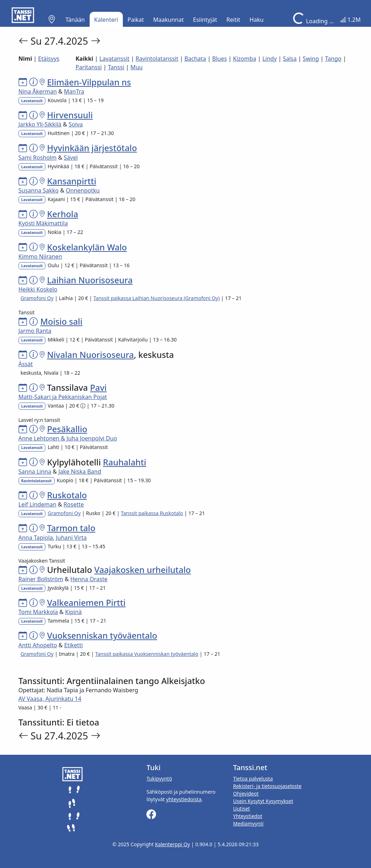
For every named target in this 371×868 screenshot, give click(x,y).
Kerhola (63, 214)
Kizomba (244, 59)
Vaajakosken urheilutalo (143, 570)
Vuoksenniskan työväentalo (102, 635)
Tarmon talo (71, 528)
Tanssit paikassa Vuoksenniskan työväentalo (147, 654)
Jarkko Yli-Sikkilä (40, 124)
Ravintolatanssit (157, 59)
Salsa (290, 59)
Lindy (270, 59)
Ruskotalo (67, 495)
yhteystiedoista (184, 799)
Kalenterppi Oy (172, 844)
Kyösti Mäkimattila (43, 223)
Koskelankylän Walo (87, 247)
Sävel (71, 158)
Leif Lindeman (37, 504)
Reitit (233, 20)
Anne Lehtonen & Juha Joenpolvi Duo (68, 438)
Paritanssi (89, 67)
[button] (52, 19)
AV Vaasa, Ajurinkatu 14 (50, 699)
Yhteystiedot (248, 816)
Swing (311, 59)
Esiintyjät (205, 20)
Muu (136, 67)
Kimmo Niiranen (40, 256)
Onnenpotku (83, 190)
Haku (257, 20)
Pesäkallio (67, 429)
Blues (219, 59)
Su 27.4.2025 (61, 41)
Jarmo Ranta (35, 331)
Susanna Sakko (39, 190)
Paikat (136, 20)
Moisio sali (61, 321)
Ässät (26, 364)
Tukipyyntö (159, 779)
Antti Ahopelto (38, 645)
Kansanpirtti (72, 181)
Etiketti (74, 645)
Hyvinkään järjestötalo (92, 148)
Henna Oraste (89, 579)
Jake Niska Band (80, 472)
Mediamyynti (248, 824)
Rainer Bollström (41, 579)
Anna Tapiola (36, 538)
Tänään (75, 20)
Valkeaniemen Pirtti (86, 603)
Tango (333, 59)
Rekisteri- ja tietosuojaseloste (267, 786)
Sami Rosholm (38, 158)
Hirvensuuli (70, 115)
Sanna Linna (35, 472)
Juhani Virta (71, 538)
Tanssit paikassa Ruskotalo (152, 513)
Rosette (74, 504)
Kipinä (73, 612)
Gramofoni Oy (37, 298)
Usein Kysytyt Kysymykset (263, 801)
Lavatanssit (114, 59)
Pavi (98, 388)
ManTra (74, 91)
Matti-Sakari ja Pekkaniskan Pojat (63, 397)
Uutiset (242, 809)
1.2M (350, 20)
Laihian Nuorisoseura (90, 280)
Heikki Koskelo (38, 289)
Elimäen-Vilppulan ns (89, 82)
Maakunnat (168, 20)
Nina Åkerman (38, 91)
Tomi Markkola (38, 612)
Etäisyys (49, 59)
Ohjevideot (246, 794)
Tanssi (116, 67)
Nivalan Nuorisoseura (91, 355)
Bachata (195, 59)
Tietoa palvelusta (253, 779)
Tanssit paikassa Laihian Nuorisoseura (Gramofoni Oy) (156, 298)
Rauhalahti (124, 462)
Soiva (76, 124)
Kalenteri (106, 20)
